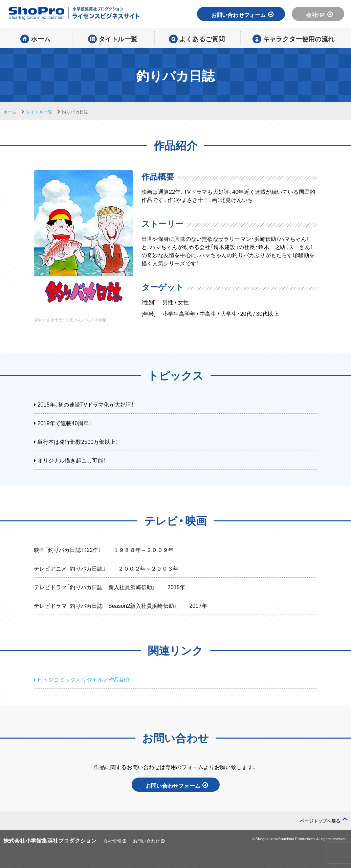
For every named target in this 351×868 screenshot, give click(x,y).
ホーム (10, 112)
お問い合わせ (149, 841)
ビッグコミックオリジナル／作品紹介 (82, 679)
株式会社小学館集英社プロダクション (50, 840)
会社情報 (115, 841)
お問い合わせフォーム (243, 15)
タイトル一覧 (39, 112)
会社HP (319, 15)
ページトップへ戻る (320, 821)
